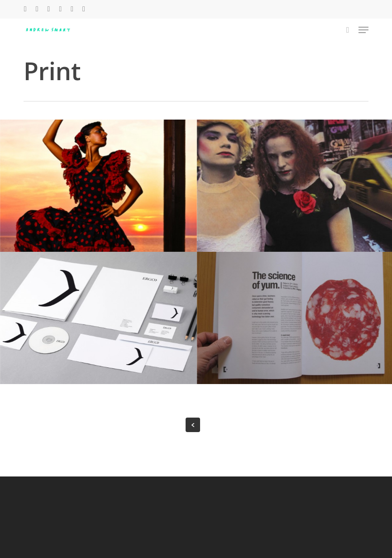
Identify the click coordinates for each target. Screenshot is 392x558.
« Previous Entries (193, 425)
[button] (363, 30)
